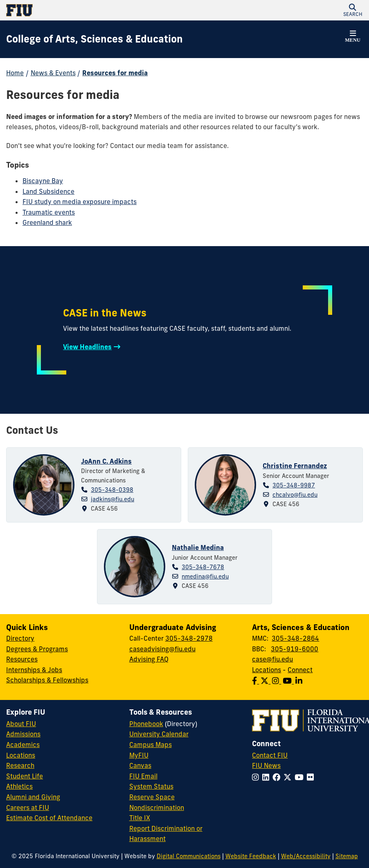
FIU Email (143, 776)
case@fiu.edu (272, 659)
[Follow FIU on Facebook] (278, 777)
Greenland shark (47, 222)
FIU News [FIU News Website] (266, 765)
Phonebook (146, 724)
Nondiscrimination (157, 807)
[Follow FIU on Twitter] (289, 777)
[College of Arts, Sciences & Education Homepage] (94, 39)
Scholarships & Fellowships (47, 680)
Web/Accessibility (306, 856)
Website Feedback (251, 856)
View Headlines (87, 347)
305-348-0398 (112, 490)
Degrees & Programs (37, 649)
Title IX (140, 818)
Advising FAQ (149, 659)
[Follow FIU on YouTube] (301, 777)
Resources (22, 659)
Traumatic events (49, 212)
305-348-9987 (294, 485)
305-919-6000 (295, 649)
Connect (300, 670)
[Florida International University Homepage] (95, 10)
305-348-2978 (189, 638)
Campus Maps (151, 745)
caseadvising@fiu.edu (162, 649)
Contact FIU (270, 755)
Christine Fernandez (295, 466)
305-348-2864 (295, 638)
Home (15, 73)
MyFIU (139, 755)
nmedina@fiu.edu (205, 576)
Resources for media (115, 73)
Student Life (25, 776)
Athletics (19, 786)
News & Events (53, 73)
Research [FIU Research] (20, 765)
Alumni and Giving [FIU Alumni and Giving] (33, 797)
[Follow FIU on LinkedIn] (267, 777)
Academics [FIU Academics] (23, 745)
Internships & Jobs (34, 670)
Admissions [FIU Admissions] (23, 734)
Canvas (140, 765)
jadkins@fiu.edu (112, 499)
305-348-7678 (203, 567)
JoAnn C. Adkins (106, 461)
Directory (20, 638)
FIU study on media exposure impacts (80, 202)
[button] (353, 10)
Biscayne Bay (43, 181)
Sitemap (347, 856)
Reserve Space (152, 797)
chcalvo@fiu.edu (295, 495)
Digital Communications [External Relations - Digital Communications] (189, 856)
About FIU (21, 724)
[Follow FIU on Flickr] (312, 777)
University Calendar (159, 734)
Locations (267, 670)
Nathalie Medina (198, 547)
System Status (151, 786)
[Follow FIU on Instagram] (257, 777)
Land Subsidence (48, 191)
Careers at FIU (28, 807)
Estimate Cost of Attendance (49, 818)
